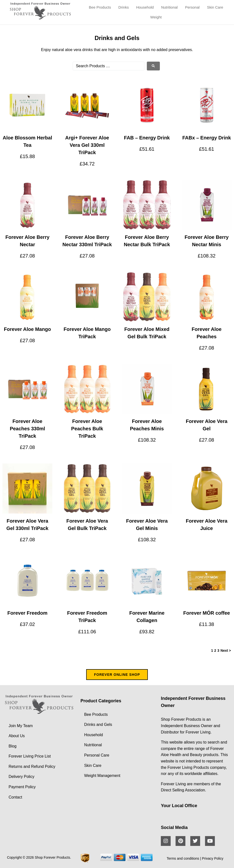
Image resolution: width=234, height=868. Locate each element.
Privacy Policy (213, 858)
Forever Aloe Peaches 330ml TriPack (27, 429)
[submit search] (153, 66)
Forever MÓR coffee (206, 613)
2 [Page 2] (215, 651)
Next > (226, 651)
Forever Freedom (27, 613)
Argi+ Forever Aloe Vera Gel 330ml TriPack (87, 145)
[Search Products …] (109, 66)
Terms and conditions (183, 858)
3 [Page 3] (218, 651)
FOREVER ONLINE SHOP (117, 675)
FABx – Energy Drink (206, 138)
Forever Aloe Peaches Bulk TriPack (87, 429)
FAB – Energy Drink (147, 138)
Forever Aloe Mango (28, 329)
